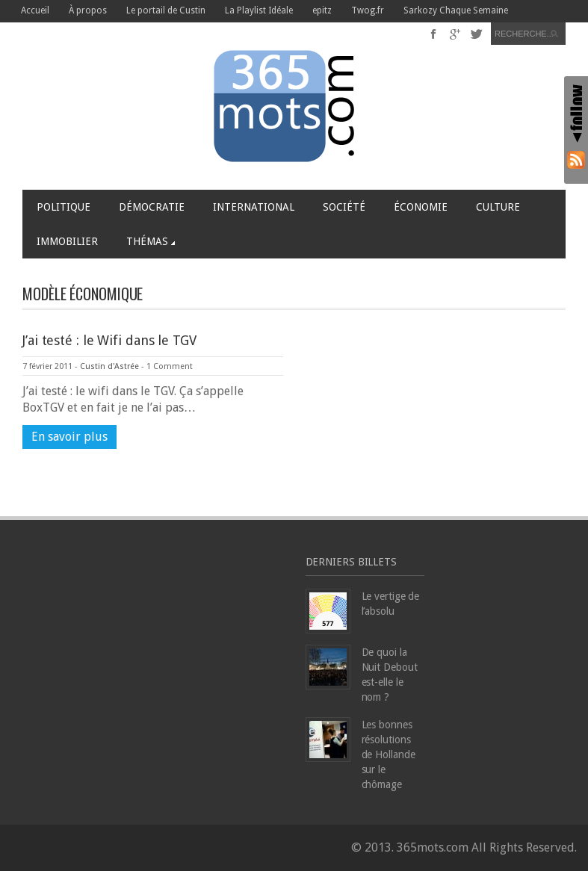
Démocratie (152, 207)
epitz (322, 10)
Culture (498, 207)
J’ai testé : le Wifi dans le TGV (109, 340)
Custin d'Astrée (109, 366)
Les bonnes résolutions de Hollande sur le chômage (389, 754)
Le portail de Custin (166, 10)
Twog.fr (368, 10)
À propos (88, 10)
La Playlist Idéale (259, 10)
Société (344, 207)
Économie (421, 207)
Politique (64, 207)
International (254, 207)
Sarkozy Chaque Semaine (456, 10)
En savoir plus (69, 437)
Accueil (35, 10)
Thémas (151, 241)
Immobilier (67, 241)
